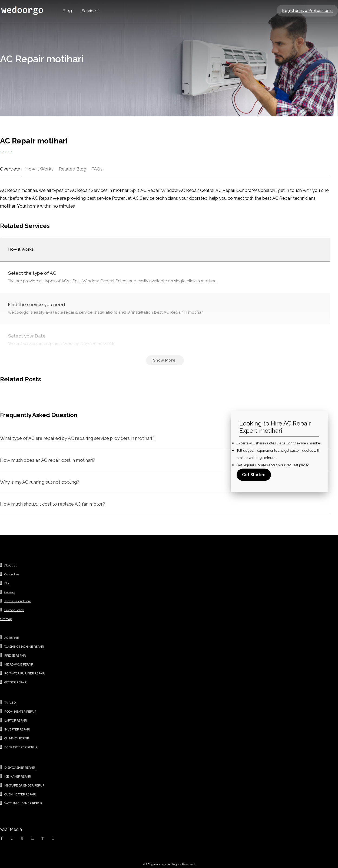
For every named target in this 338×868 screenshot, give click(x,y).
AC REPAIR (12, 638)
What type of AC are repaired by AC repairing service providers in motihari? (77, 438)
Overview (10, 169)
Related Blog (72, 169)
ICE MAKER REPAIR (18, 777)
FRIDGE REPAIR (15, 656)
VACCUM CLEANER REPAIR (23, 803)
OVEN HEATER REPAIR (20, 795)
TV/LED (10, 703)
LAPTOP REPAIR (16, 721)
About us (11, 566)
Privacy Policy (14, 610)
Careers (9, 592)
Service (89, 11)
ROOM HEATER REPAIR (20, 712)
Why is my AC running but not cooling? (40, 482)
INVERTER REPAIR (17, 730)
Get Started (254, 474)
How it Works (39, 169)
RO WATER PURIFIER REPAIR (24, 674)
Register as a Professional (307, 11)
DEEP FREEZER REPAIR (21, 747)
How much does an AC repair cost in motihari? (48, 460)
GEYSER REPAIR (15, 682)
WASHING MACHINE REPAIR (24, 647)
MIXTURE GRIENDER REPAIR (24, 786)
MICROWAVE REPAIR (19, 665)
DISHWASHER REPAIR (20, 768)
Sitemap (6, 619)
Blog (67, 11)
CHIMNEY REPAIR (17, 738)
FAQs (97, 169)
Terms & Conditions (18, 601)
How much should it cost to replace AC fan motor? (53, 504)
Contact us (12, 574)
